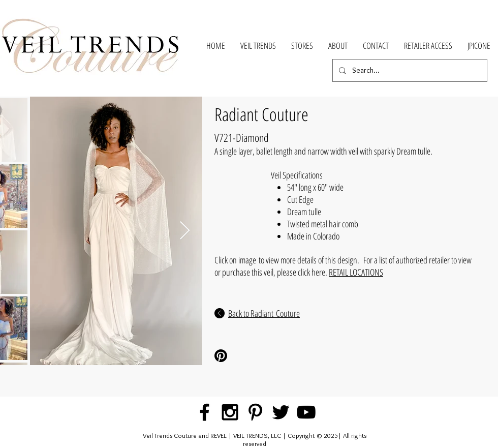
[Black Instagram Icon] (230, 412)
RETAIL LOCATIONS (356, 272)
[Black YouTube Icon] (306, 412)
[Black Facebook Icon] (205, 412)
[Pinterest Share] (248, 356)
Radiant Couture (261, 114)
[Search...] (409, 70)
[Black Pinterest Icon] (255, 412)
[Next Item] (185, 231)
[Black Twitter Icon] (281, 412)
